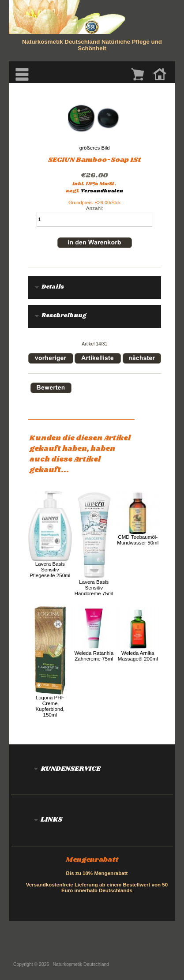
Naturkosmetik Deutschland (81, 964)
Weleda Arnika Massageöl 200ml (138, 656)
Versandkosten (102, 191)
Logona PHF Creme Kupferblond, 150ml (50, 706)
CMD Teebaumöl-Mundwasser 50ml (138, 540)
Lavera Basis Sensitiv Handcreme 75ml (94, 588)
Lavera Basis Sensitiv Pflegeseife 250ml (50, 569)
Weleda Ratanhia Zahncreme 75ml (94, 656)
